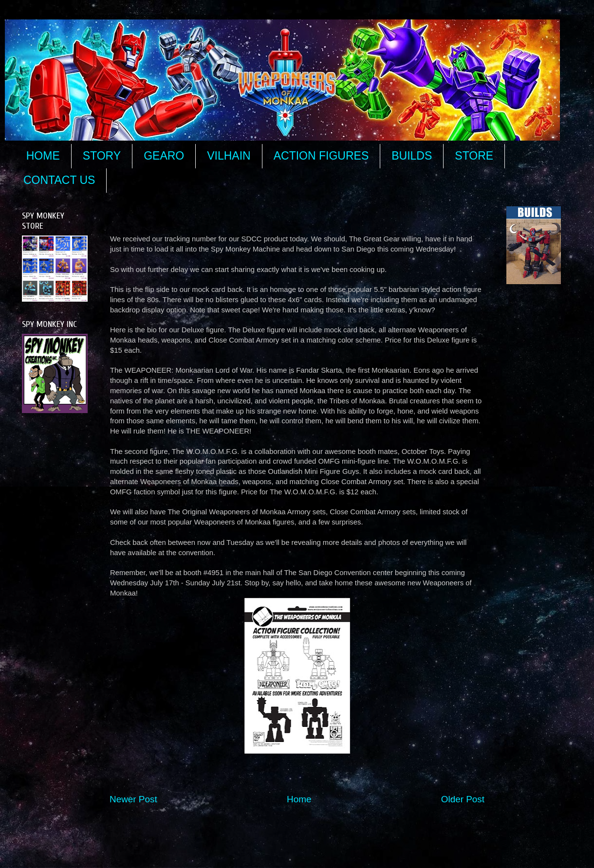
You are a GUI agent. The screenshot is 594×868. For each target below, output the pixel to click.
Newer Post (133, 799)
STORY (102, 156)
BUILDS (412, 156)
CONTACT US (59, 180)
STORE (474, 156)
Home (299, 799)
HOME (43, 156)
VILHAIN (229, 156)
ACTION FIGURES (321, 156)
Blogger (412, 848)
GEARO (164, 156)
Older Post (463, 799)
